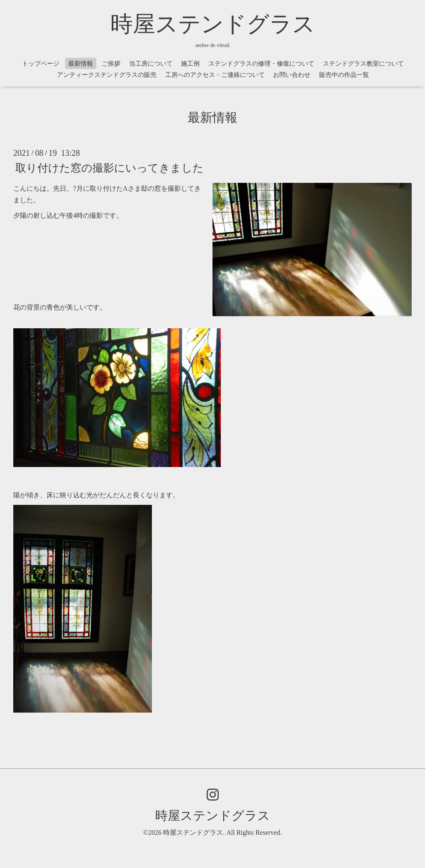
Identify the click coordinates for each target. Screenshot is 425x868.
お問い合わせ (292, 75)
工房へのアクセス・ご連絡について (215, 75)
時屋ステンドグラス (213, 24)
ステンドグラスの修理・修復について (261, 64)
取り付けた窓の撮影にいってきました (110, 168)
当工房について (151, 64)
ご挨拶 (111, 64)
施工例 (190, 64)
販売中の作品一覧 (344, 75)
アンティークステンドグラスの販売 (107, 75)
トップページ (41, 64)
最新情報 (81, 64)
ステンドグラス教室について (363, 64)
